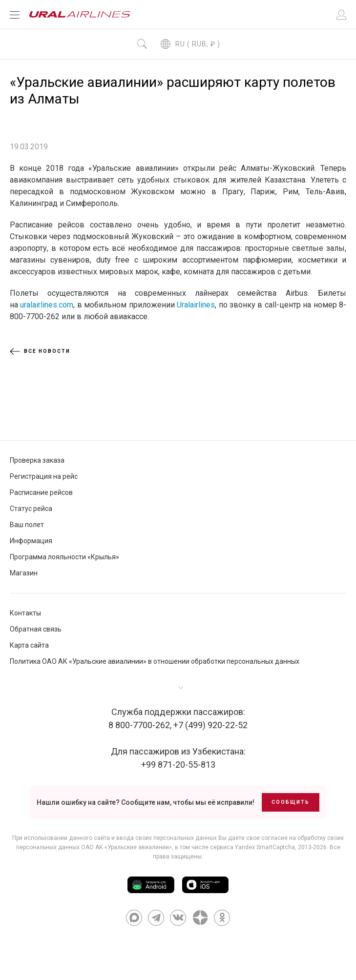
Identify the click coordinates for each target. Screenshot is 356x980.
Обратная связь (36, 629)
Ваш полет (27, 525)
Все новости (40, 351)
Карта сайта (29, 645)
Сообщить (291, 802)
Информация (31, 541)
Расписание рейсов (41, 492)
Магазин (24, 573)
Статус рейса (31, 509)
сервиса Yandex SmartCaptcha (252, 847)
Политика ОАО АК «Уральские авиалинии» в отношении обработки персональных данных (155, 661)
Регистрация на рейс (44, 476)
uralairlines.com (47, 305)
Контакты (25, 613)
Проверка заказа (37, 460)
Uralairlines (196, 305)
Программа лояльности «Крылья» (64, 557)
